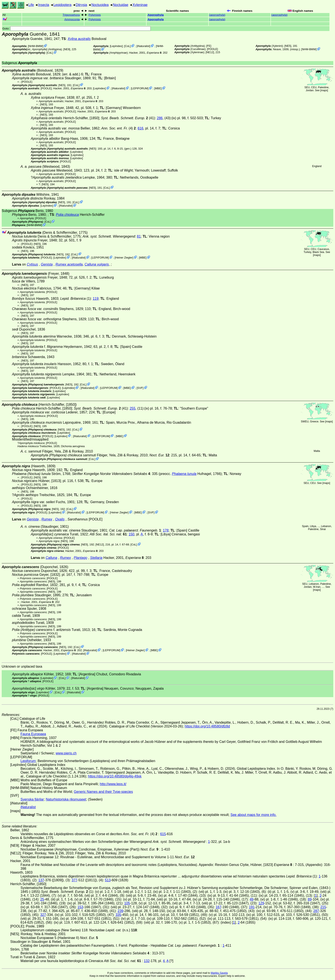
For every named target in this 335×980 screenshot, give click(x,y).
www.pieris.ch (66, 753)
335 (118, 915)
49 (251, 899)
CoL (50, 53)
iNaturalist (143, 46)
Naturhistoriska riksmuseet (66, 799)
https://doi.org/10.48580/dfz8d (207, 726)
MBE (158, 88)
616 (140, 128)
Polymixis (95, 15)
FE (209, 46)
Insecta (44, 5)
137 (41, 880)
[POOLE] (212, 49)
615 (163, 834)
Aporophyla (156, 15)
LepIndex (116, 46)
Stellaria (96, 558)
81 (139, 236)
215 (323, 907)
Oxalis (60, 519)
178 (166, 530)
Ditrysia (81, 5)
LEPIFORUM (140, 88)
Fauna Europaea (33, 734)
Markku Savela (219, 973)
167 (218, 907)
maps (324, 90)
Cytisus (32, 264)
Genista (47, 264)
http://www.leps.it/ (113, 784)
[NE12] (210, 52)
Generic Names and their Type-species (103, 792)
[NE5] (288, 46)
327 (43, 915)
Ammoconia (72, 19)
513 (108, 880)
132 (147, 961)
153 (80, 907)
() (217, 15)
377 (74, 880)
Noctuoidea (100, 5)
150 (132, 534)
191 (252, 907)
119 (96, 299)
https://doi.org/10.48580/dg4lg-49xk (115, 776)
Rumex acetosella (69, 264)
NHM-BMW (36, 46)
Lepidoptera (62, 5)
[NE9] (67, 49)
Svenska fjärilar (32, 799)
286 (160, 118)
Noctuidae (120, 5)
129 (261, 903)
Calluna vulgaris (97, 264)
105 (127, 903)
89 (310, 899)
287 (316, 911)
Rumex (47, 519)
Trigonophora (71, 15)
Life (31, 5)
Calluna (51, 558)
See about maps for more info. (253, 815)
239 (120, 911)
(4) (118, 128)
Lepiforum (28, 761)
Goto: (76, 29)
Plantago (80, 558)
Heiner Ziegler (124, 258)
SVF (140, 388)
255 (133, 408)
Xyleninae (140, 5)
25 (42, 899)
